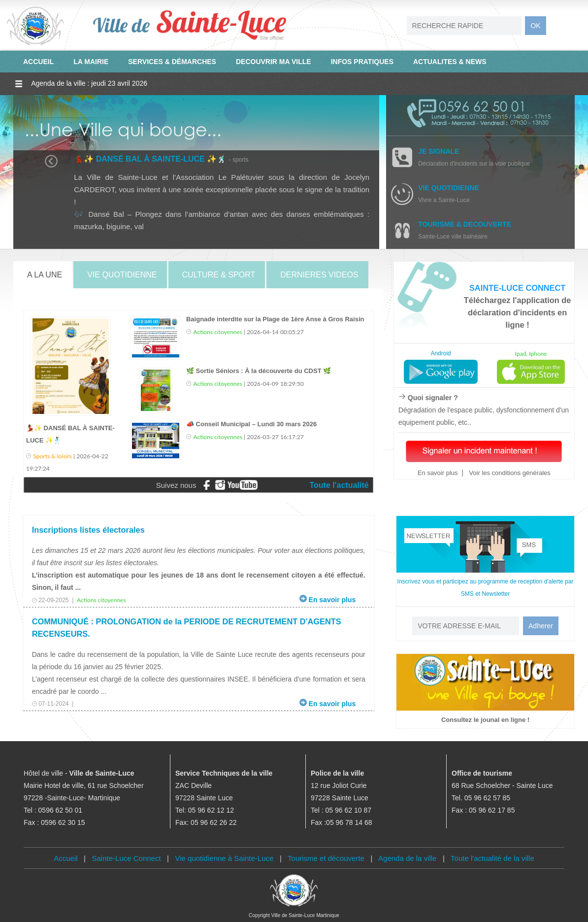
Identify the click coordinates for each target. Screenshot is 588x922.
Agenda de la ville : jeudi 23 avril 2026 (89, 83)
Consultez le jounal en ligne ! (485, 720)
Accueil (65, 858)
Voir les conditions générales (509, 473)
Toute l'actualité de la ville (492, 858)
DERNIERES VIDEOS (319, 275)
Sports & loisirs (53, 456)
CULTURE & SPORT (219, 275)
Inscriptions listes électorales (88, 530)
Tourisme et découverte (326, 858)
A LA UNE (45, 275)
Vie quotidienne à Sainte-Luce (225, 858)
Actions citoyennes (218, 332)
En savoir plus (438, 473)
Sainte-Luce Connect (127, 858)
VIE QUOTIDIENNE (122, 275)
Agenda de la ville (407, 858)
